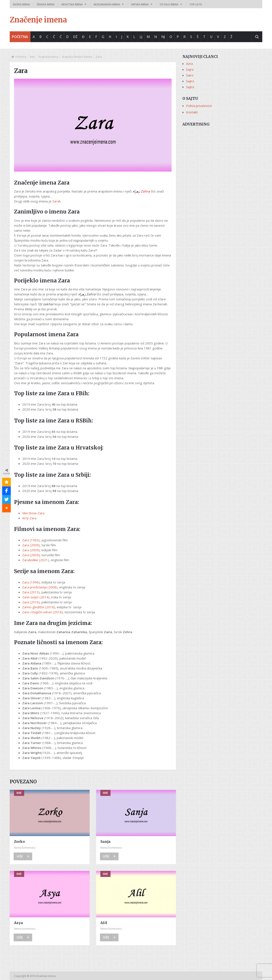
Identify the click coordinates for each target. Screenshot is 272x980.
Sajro (190, 69)
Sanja (105, 841)
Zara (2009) (31, 545)
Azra (189, 64)
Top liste (196, 4)
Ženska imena (46, 4)
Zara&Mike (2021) (36, 560)
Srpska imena (140, 4)
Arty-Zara (29, 518)
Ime (32, 57)
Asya (18, 923)
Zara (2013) (31, 592)
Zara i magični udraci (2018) (43, 612)
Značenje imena (38, 20)
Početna (20, 37)
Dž (75, 37)
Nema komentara (25, 848)
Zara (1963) (31, 540)
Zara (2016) (31, 602)
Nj (163, 37)
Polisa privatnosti (199, 106)
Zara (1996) (31, 582)
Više (23, 856)
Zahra (145, 191)
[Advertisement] (222, 159)
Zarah (56, 201)
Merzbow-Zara (33, 513)
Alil (104, 923)
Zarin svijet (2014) (36, 597)
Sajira (190, 87)
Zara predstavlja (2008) (40, 587)
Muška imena (21, 4)
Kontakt (192, 112)
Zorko (19, 841)
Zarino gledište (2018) (39, 607)
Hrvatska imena (72, 4)
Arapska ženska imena (77, 57)
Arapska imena (48, 57)
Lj (141, 37)
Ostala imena (169, 4)
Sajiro (190, 81)
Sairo (190, 75)
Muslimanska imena (107, 4)
